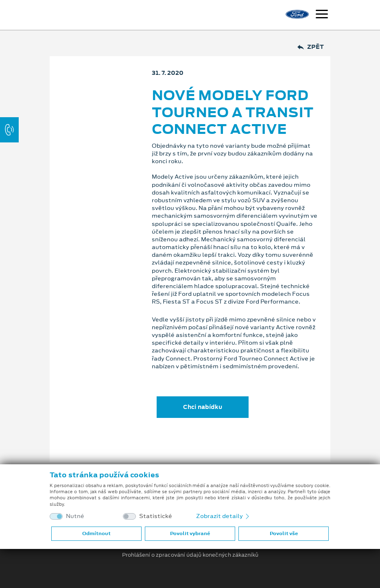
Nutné (75, 516)
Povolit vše (284, 533)
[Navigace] (322, 15)
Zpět (311, 47)
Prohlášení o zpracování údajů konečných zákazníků (190, 555)
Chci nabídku (203, 407)
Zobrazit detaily (223, 516)
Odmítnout (96, 533)
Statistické (156, 516)
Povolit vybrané (190, 533)
